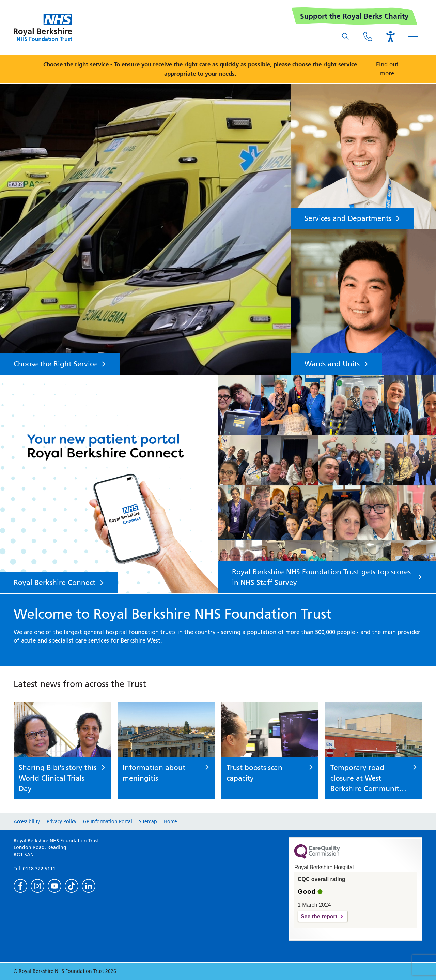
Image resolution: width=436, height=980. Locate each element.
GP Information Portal (108, 821)
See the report (319, 916)
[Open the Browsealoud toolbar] (390, 36)
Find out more (387, 69)
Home (170, 821)
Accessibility (27, 821)
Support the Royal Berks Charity (354, 16)
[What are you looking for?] (345, 36)
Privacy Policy (61, 821)
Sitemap (148, 821)
